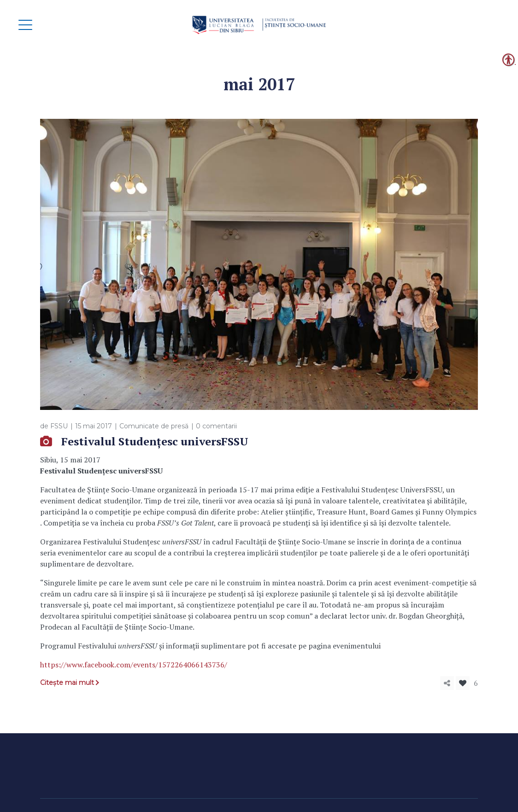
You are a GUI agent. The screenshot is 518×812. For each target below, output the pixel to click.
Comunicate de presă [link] (154, 426)
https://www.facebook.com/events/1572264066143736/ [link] (134, 665)
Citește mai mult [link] (67, 683)
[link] (259, 25)
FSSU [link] (59, 426)
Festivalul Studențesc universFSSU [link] (155, 441)
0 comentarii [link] (216, 426)
